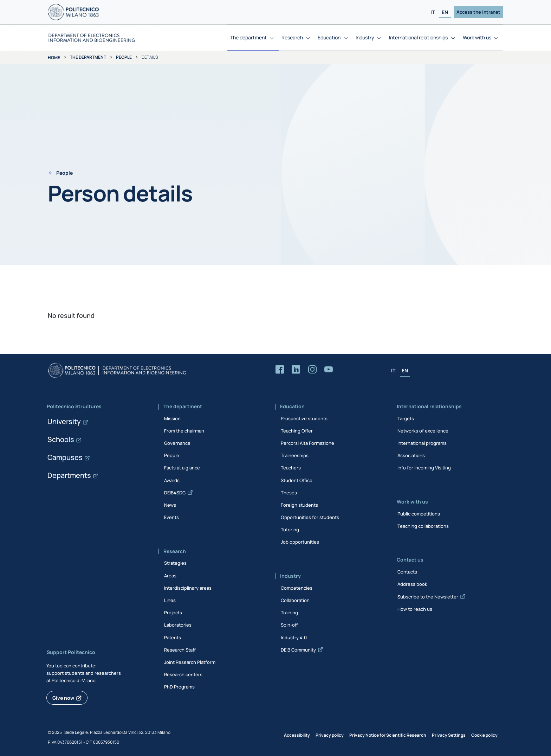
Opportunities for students (310, 517)
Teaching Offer (297, 431)
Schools (61, 439)
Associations (411, 455)
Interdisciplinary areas (188, 588)
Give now (63, 698)
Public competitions (419, 514)
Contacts (407, 572)
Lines (170, 600)
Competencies (297, 588)
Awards (172, 480)
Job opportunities (300, 542)
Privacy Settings (449, 735)
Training (289, 613)
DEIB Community (298, 650)
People (124, 57)
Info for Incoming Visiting (424, 468)
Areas (170, 576)
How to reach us (415, 609)
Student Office (297, 480)
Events (171, 517)
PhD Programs (179, 687)
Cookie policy (484, 735)
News (170, 505)
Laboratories (178, 625)
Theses (289, 493)
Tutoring (290, 530)
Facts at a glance (182, 468)
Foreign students (299, 505)
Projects (173, 613)
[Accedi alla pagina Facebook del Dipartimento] (280, 370)
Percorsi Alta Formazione (307, 443)
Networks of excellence (423, 431)
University (64, 421)
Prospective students (304, 418)
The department (88, 57)
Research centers (183, 674)
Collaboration (295, 600)
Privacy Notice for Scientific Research (388, 735)
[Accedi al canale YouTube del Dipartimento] (329, 370)
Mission (172, 418)
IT (433, 12)
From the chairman (184, 431)
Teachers (291, 468)
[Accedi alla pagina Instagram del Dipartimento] (312, 370)
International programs (422, 443)
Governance (177, 443)
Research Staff (180, 650)
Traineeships (295, 455)
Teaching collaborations (423, 526)
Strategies (175, 563)
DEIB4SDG (175, 493)
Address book (412, 584)
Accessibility (297, 735)
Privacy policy (330, 735)
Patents (173, 638)
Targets (406, 418)
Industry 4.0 (294, 638)
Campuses (65, 457)
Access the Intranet (478, 12)
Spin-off (289, 625)
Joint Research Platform (190, 662)
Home (54, 57)
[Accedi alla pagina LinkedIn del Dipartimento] (296, 370)
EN (445, 12)
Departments (69, 475)
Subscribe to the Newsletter (428, 597)
